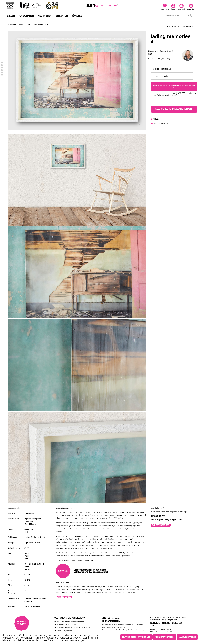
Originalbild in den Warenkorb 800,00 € (174, 87)
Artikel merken (161, 124)
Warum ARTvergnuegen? (70, 618)
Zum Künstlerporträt (161, 76)
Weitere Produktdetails (162, 69)
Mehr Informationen (164, 637)
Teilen (156, 119)
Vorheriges (173, 27)
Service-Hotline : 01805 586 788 (166, 624)
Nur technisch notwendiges (136, 637)
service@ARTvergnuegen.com (164, 620)
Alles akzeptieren (187, 637)
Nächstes (188, 27)
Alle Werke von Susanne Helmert (174, 109)
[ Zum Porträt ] (64, 597)
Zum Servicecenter (161, 525)
